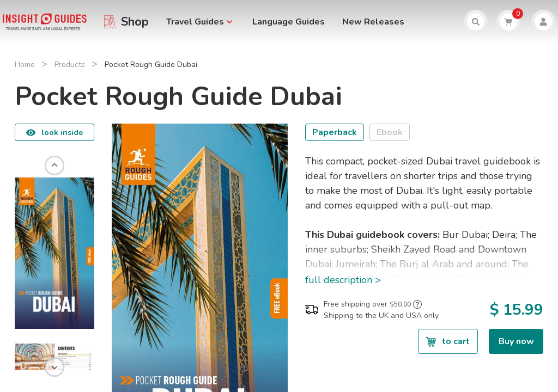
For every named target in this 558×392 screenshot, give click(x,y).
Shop (135, 22)
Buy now (516, 341)
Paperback (335, 132)
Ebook (390, 132)
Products (70, 65)
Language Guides (289, 22)
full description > (343, 280)
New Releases (373, 22)
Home (25, 65)
